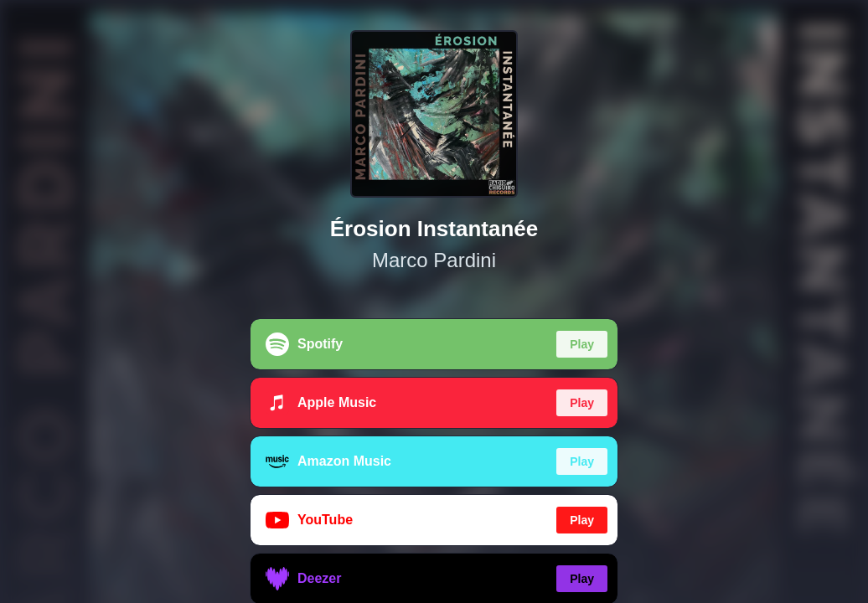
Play (582, 344)
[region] (434, 301)
